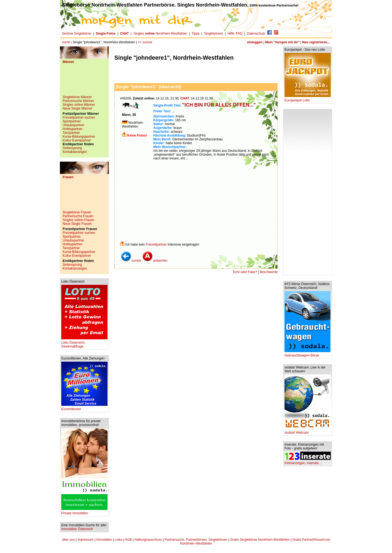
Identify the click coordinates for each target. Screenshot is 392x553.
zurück (131, 261)
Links (118, 540)
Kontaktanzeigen (75, 152)
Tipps (196, 34)
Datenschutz (256, 34)
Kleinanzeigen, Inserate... (308, 462)
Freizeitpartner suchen (79, 117)
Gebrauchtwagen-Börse (307, 354)
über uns (68, 540)
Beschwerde (269, 272)
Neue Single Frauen (77, 224)
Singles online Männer (79, 105)
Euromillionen (84, 408)
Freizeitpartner (156, 244)
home (66, 42)
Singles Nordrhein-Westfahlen (160, 34)
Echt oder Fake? (245, 272)
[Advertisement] (84, 81)
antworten (155, 261)
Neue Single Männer (77, 108)
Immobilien (104, 540)
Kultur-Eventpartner (77, 140)
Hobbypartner (73, 129)
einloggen (255, 42)
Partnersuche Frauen (78, 216)
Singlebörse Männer (77, 97)
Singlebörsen (213, 34)
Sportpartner (72, 121)
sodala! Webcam (308, 431)
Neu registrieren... (316, 42)
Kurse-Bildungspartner (79, 137)
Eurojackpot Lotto (308, 99)
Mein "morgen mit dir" (282, 42)
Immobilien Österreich (77, 529)
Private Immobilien (84, 512)
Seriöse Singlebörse (77, 34)
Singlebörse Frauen (77, 212)
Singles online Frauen (78, 220)
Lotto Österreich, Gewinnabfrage (84, 343)
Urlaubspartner (73, 125)
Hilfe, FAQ (235, 34)
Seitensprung (72, 148)
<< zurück (145, 42)
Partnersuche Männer (78, 101)
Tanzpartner (71, 133)
